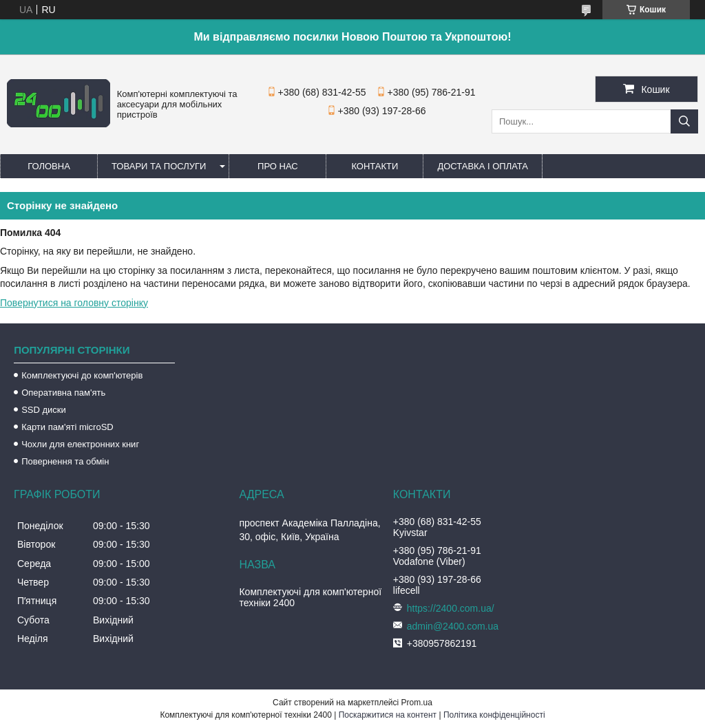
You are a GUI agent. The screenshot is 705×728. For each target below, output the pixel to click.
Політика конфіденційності (494, 715)
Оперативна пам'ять (63, 393)
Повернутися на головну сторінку (74, 303)
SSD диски (44, 410)
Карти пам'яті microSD (67, 427)
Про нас (278, 166)
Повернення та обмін (65, 461)
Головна (49, 166)
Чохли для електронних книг (80, 444)
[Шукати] (684, 121)
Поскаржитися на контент (388, 715)
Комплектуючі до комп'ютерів (82, 375)
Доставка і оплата (483, 166)
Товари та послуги (159, 166)
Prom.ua (417, 703)
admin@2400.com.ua (453, 626)
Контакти (375, 166)
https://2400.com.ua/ (451, 608)
